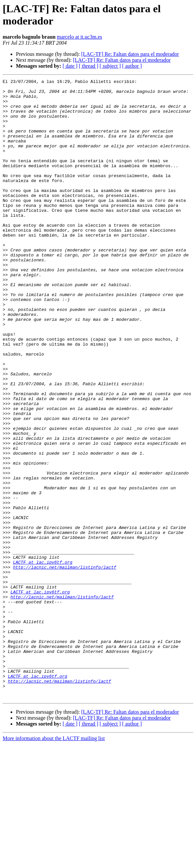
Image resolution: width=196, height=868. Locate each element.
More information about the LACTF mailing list (54, 862)
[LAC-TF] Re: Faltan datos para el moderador (130, 54)
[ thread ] (89, 66)
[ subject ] (110, 66)
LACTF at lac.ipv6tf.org (43, 659)
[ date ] (70, 66)
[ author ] (132, 66)
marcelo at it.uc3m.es (80, 37)
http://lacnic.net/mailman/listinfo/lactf (65, 665)
